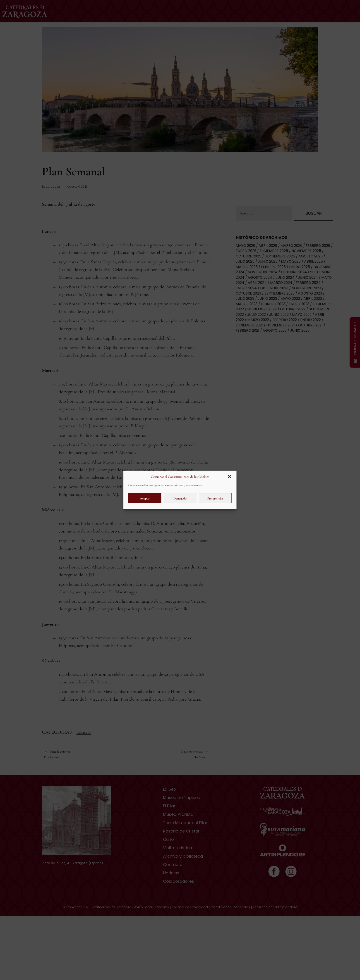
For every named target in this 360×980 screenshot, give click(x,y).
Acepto (145, 498)
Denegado (180, 498)
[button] (230, 477)
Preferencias (215, 498)
